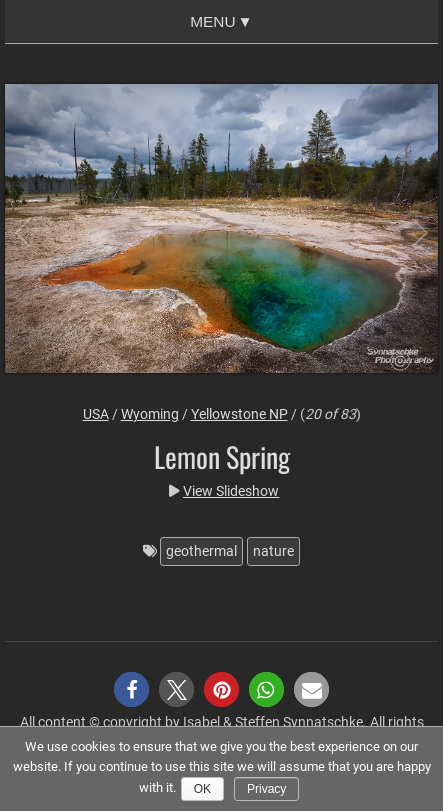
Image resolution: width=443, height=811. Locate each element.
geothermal (201, 551)
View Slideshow (231, 491)
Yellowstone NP (239, 414)
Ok (202, 789)
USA (96, 414)
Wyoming (150, 414)
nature (273, 551)
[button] (131, 689)
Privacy (266, 789)
